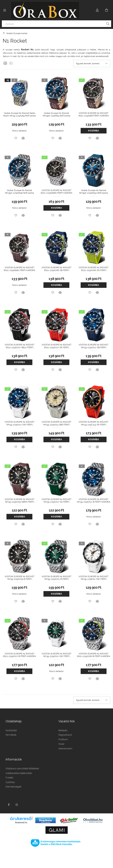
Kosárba (93, 131)
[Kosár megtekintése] (107, 10)
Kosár (61, 744)
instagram (17, 805)
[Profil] (97, 10)
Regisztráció (65, 735)
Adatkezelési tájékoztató (19, 773)
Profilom (63, 739)
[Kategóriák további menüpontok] (5, 10)
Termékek (11, 735)
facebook (9, 805)
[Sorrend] (92, 63)
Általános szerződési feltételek (22, 769)
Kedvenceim (65, 749)
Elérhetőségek (14, 787)
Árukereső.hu (21, 822)
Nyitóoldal (11, 730)
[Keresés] (56, 24)
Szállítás (10, 782)
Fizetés (9, 778)
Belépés (63, 730)
